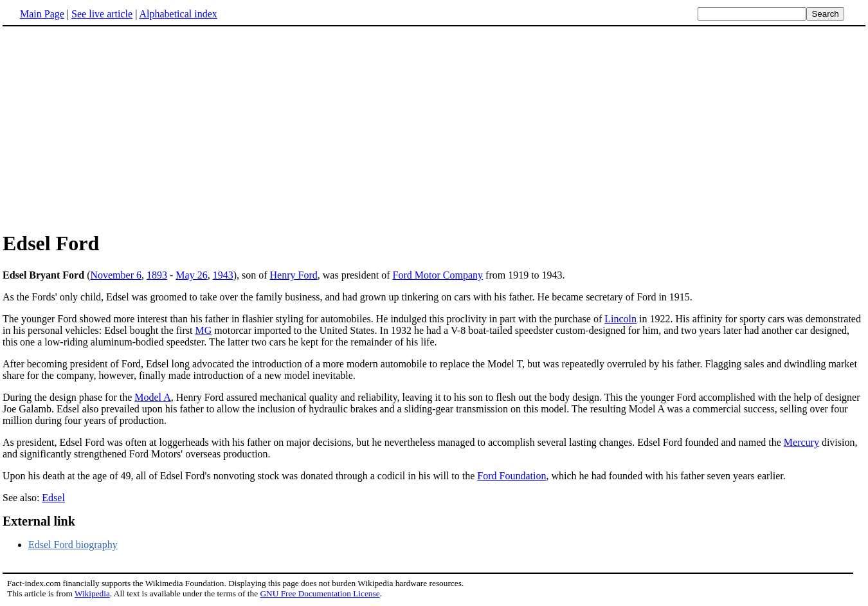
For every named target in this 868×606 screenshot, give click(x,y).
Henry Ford (294, 275)
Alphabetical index (178, 14)
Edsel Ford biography (73, 545)
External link (39, 521)
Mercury (801, 442)
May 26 (191, 275)
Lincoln (620, 319)
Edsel (53, 498)
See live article (102, 14)
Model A (152, 397)
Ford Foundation (511, 476)
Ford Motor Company (438, 275)
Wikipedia (92, 593)
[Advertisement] (111, 128)
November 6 (116, 275)
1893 (157, 275)
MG (204, 330)
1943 (223, 275)
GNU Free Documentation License (320, 593)
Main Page (42, 14)
